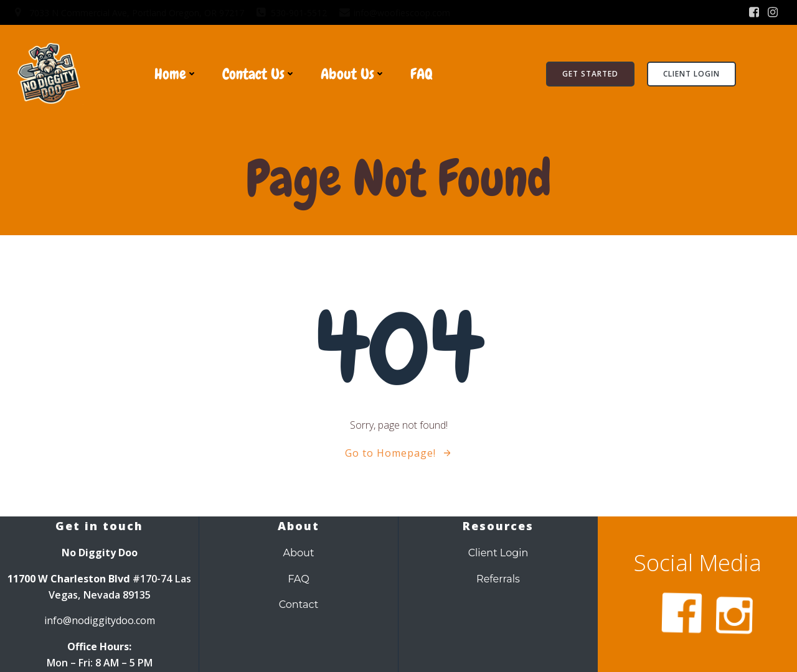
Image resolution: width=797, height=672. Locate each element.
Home (176, 74)
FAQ (422, 74)
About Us (353, 74)
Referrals (498, 579)
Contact (299, 604)
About (298, 553)
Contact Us (259, 74)
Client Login (498, 553)
